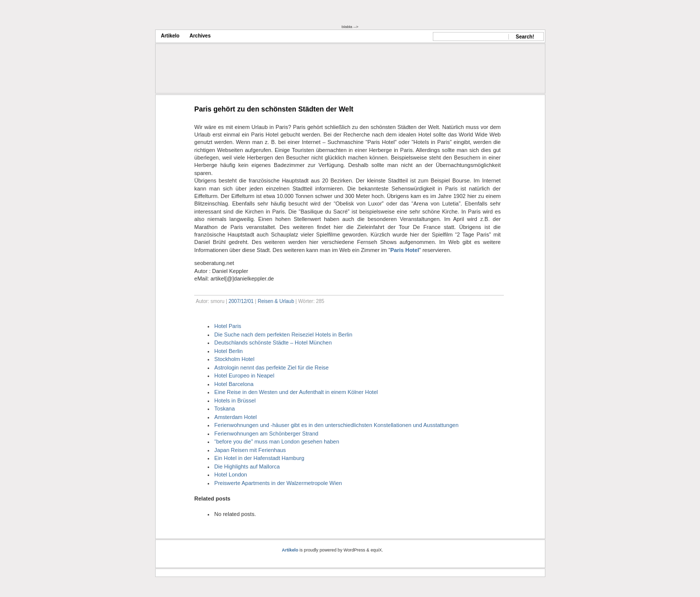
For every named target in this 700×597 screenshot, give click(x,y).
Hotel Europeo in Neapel (244, 375)
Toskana (224, 408)
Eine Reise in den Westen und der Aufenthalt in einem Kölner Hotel (296, 392)
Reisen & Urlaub (276, 301)
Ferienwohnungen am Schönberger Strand (266, 433)
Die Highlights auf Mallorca (247, 466)
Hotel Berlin (228, 351)
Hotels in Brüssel (235, 400)
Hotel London (230, 474)
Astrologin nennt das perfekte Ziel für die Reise (271, 367)
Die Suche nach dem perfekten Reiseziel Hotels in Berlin (283, 334)
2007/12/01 (241, 301)
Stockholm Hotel (234, 359)
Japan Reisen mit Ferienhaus (250, 450)
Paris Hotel (405, 250)
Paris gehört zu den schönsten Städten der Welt (274, 109)
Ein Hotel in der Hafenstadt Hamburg (259, 458)
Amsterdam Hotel (235, 417)
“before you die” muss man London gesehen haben (277, 441)
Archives (200, 36)
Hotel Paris (228, 326)
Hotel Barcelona (234, 384)
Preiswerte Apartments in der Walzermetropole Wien (278, 483)
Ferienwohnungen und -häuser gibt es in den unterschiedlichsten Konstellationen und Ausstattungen (336, 425)
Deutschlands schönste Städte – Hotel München (273, 342)
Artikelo (170, 36)
